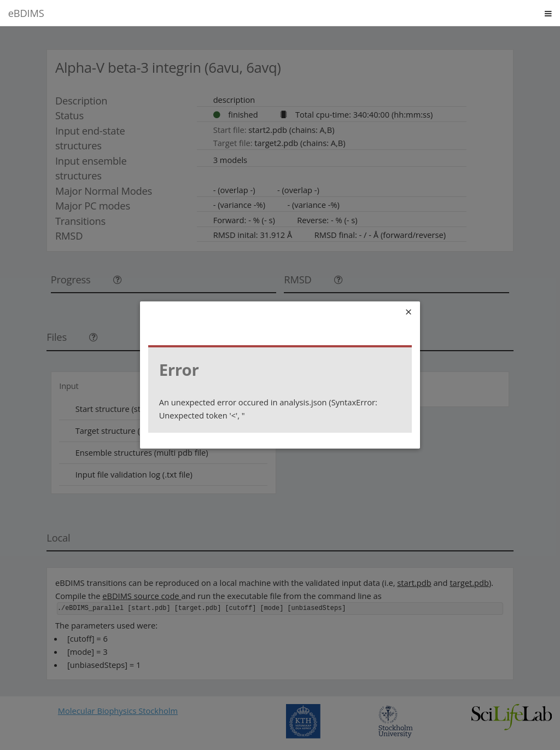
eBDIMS (26, 13)
